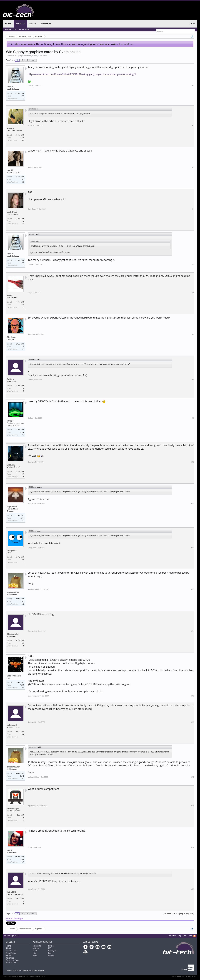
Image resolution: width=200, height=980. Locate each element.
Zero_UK (11, 465)
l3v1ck (10, 421)
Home (8, 24)
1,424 (22, 347)
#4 (193, 209)
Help (180, 936)
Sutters (10, 379)
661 (23, 474)
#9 (193, 418)
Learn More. (126, 44)
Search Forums (10, 29)
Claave (35, 56)
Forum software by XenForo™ (25, 976)
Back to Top (11, 963)
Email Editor (11, 953)
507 (23, 179)
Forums (20, 24)
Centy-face (12, 551)
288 (23, 305)
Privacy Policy (191, 976)
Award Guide (11, 951)
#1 (193, 86)
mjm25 (10, 170)
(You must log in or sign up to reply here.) (178, 914)
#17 (193, 777)
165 (23, 560)
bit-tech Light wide (11, 936)
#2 (193, 126)
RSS (195, 936)
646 (23, 221)
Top (190, 936)
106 (23, 734)
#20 (193, 889)
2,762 (22, 601)
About (8, 948)
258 (23, 388)
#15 (193, 696)
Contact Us (172, 936)
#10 (193, 462)
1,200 (22, 685)
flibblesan (11, 337)
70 (23, 818)
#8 (193, 380)
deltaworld (12, 725)
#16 (193, 722)
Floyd (10, 295)
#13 (193, 589)
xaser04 (11, 128)
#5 (193, 265)
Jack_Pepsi (12, 212)
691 (23, 96)
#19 (193, 847)
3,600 (22, 860)
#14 (193, 631)
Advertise (10, 958)
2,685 (22, 138)
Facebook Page (12, 960)
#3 (193, 167)
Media (33, 24)
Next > (33, 60)
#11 (193, 504)
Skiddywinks (13, 634)
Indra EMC (12, 892)
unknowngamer (14, 676)
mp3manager (13, 809)
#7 (193, 334)
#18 (193, 806)
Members (46, 24)
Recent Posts (24, 29)
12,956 (22, 432)
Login (192, 24)
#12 (193, 548)
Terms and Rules (178, 976)
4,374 (22, 518)
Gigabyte (20, 56)
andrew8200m (14, 592)
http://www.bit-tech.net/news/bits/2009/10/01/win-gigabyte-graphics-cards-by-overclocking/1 (82, 74)
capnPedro (12, 507)
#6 (193, 293)
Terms (9, 955)
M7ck (10, 850)
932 (23, 643)
